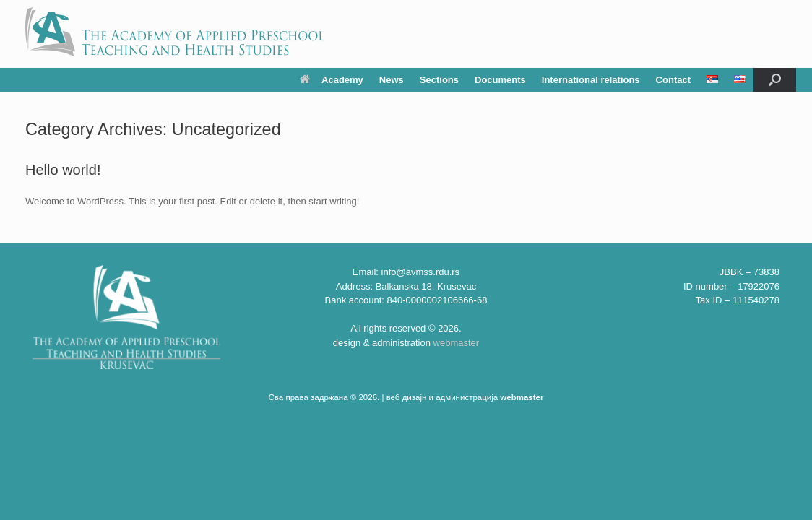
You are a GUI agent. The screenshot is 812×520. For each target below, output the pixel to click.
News (392, 80)
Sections (439, 80)
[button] (775, 80)
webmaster (457, 343)
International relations (591, 80)
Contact (673, 80)
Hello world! (63, 170)
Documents (500, 80)
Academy (332, 80)
